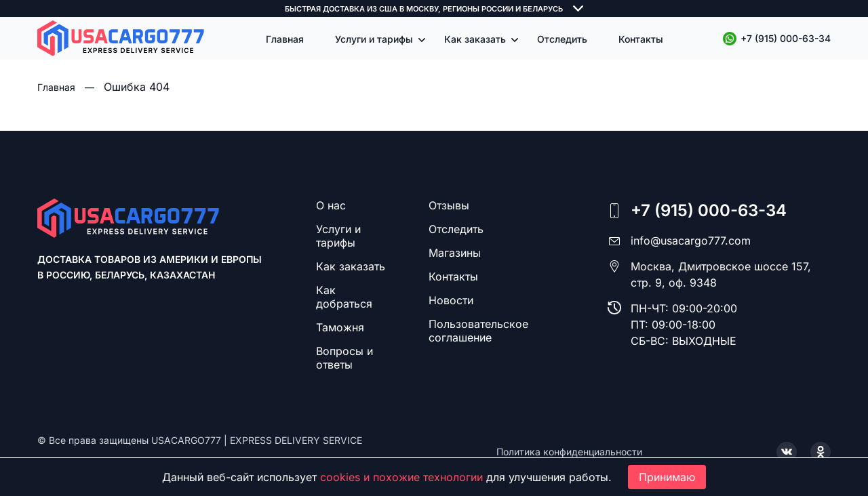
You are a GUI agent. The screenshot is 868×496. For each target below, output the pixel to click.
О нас (331, 205)
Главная (285, 39)
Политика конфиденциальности (569, 452)
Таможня (340, 327)
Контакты (641, 39)
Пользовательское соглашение (478, 331)
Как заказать (475, 39)
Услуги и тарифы (374, 39)
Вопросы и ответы (344, 358)
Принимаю (667, 477)
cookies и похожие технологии (401, 477)
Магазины (455, 253)
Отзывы (449, 205)
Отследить (562, 39)
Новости (451, 300)
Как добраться (344, 297)
